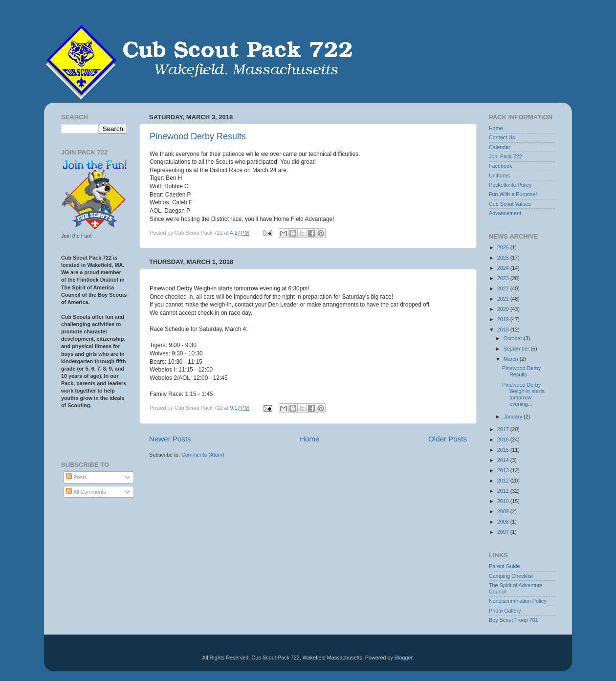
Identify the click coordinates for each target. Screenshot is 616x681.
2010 (504, 501)
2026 (504, 247)
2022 (504, 288)
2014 (504, 460)
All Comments (86, 492)
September (517, 349)
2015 (504, 450)
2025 (504, 258)
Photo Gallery (505, 611)
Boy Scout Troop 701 (514, 620)
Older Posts (448, 439)
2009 (504, 511)
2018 (504, 330)
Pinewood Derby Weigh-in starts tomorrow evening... (523, 394)
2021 (504, 299)
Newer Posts (170, 439)
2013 (504, 470)
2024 (504, 268)
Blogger (404, 658)
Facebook (500, 166)
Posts (76, 477)
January (514, 417)
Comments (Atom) (203, 455)
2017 (504, 429)
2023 (504, 278)
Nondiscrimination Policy (518, 601)
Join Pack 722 (506, 156)
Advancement (505, 213)
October (514, 338)
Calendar (500, 147)
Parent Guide (505, 566)
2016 (504, 439)
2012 (504, 481)
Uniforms (499, 176)
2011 (504, 491)
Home (309, 439)
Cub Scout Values (510, 204)
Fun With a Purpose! (513, 194)
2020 (504, 309)
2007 (504, 532)
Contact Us (502, 137)
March (512, 359)
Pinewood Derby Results (198, 136)
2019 (504, 319)
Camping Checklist (511, 576)
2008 (504, 522)
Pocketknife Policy (510, 185)
